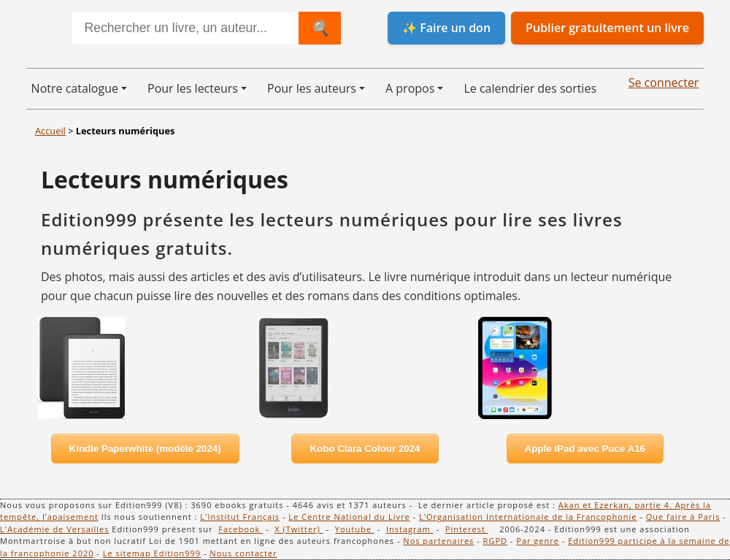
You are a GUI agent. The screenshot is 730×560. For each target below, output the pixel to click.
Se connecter (664, 83)
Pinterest (467, 529)
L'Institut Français (240, 517)
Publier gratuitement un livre (607, 28)
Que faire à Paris (683, 517)
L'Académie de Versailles (55, 529)
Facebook (241, 529)
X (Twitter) (299, 529)
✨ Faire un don (446, 28)
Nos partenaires (438, 541)
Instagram (410, 529)
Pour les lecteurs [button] (193, 88)
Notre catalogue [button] (75, 88)
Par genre (538, 541)
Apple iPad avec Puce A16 (585, 449)
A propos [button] (410, 88)
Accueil (50, 131)
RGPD (495, 541)
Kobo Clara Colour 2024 (365, 449)
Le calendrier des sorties (530, 88)
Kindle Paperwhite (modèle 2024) (145, 449)
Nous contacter (243, 553)
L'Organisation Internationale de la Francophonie (528, 517)
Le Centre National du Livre (349, 517)
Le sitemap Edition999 (152, 553)
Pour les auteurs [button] (312, 88)
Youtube (355, 529)
